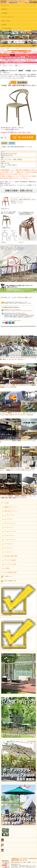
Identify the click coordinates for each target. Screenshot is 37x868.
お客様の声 (4, 9)
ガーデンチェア (23, 64)
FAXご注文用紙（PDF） (9, 581)
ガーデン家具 (14, 64)
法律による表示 (6, 21)
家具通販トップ (4, 64)
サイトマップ (5, 5)
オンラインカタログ (19, 634)
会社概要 (4, 25)
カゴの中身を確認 (6, 28)
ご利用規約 (4, 13)
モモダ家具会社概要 (19, 600)
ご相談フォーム (7, 577)
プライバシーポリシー (7, 17)
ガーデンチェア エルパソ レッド (21, 198)
